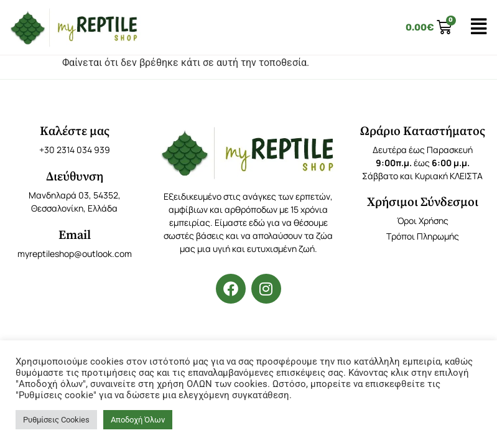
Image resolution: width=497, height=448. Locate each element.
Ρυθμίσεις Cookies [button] (56, 420)
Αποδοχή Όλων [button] (138, 420)
